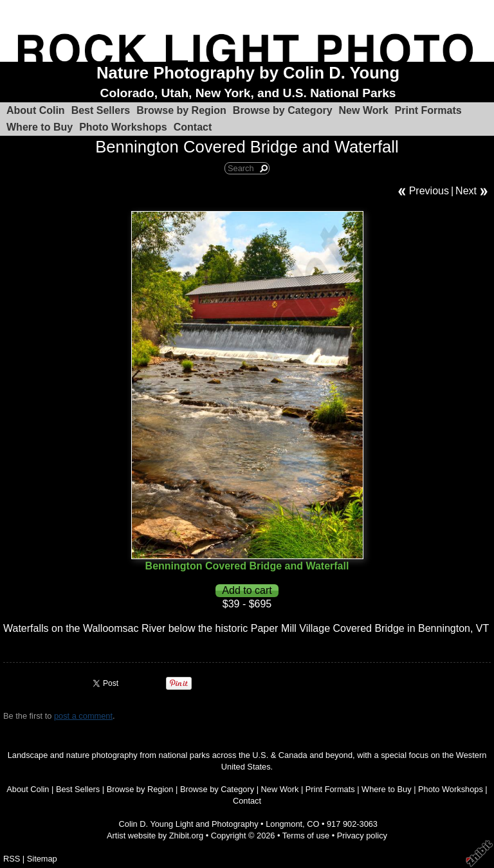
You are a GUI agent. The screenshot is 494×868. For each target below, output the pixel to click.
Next (466, 191)
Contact (193, 127)
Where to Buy (40, 127)
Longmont (284, 824)
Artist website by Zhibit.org (155, 836)
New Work (364, 110)
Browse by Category (283, 110)
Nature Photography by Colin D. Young (248, 73)
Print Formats (428, 110)
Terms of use (306, 836)
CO (313, 824)
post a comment (83, 716)
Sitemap (42, 859)
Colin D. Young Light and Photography (189, 824)
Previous (429, 191)
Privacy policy (362, 836)
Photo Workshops (123, 127)
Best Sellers (101, 110)
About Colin (36, 110)
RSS (12, 859)
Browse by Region (181, 110)
